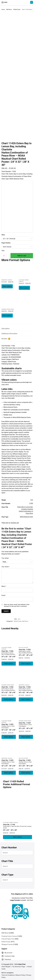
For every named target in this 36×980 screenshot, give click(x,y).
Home (3, 9)
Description (6, 329)
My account (7, 953)
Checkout (6, 960)
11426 (31, 503)
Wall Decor (9, 9)
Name (4, 586)
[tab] (17, 329)
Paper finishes (6, 243)
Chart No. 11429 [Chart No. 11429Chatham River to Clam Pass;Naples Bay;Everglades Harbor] (9, 727)
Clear (3, 250)
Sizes (3, 235)
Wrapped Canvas (7, 280)
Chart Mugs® (6, 967)
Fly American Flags (19, 967)
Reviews (6, 339)
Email (4, 595)
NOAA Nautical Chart (26, 517)
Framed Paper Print (8, 309)
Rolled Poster (17, 9)
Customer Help (8, 956)
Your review (6, 567)
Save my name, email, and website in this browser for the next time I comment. (17, 605)
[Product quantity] (4, 256)
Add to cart (22, 256)
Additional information (9, 334)
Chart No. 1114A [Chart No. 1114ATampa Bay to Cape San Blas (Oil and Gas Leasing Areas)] (17, 827)
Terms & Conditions (8, 975)
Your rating (5, 558)
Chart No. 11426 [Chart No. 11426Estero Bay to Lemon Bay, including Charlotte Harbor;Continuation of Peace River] (9, 654)
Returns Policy (20, 975)
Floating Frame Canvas (10, 823)
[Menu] (4, 2)
